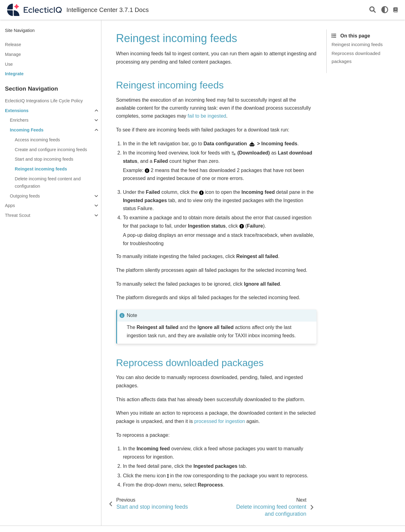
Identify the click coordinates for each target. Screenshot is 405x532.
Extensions (17, 111)
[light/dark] (385, 10)
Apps (10, 205)
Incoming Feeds (27, 130)
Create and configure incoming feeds (51, 150)
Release (13, 45)
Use (9, 64)
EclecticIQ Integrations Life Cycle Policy (44, 101)
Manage (13, 54)
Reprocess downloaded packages (356, 57)
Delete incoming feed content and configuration (48, 182)
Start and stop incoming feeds (44, 159)
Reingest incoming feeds (41, 169)
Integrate (14, 74)
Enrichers (19, 120)
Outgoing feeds (25, 196)
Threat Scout (18, 215)
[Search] (373, 10)
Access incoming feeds (37, 140)
